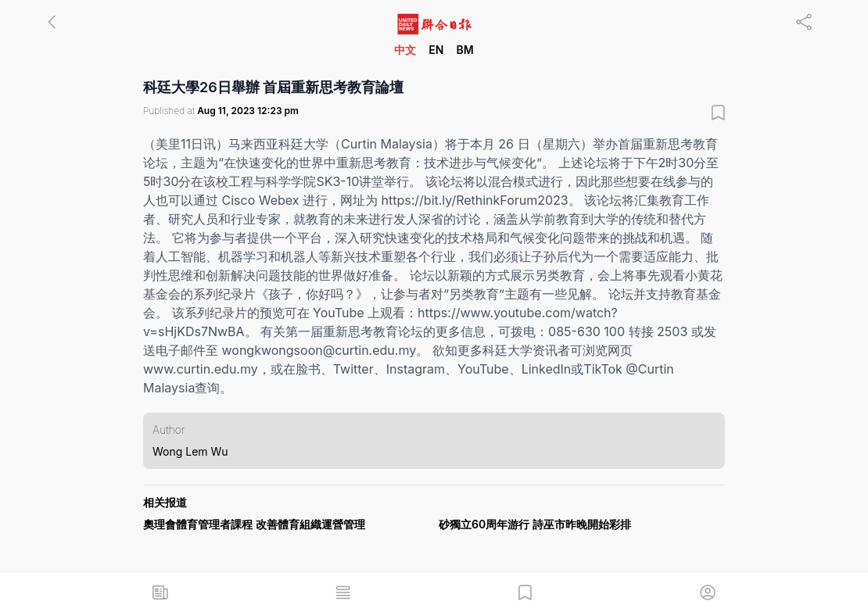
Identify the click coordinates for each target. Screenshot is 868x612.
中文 (405, 50)
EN (436, 50)
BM (464, 50)
